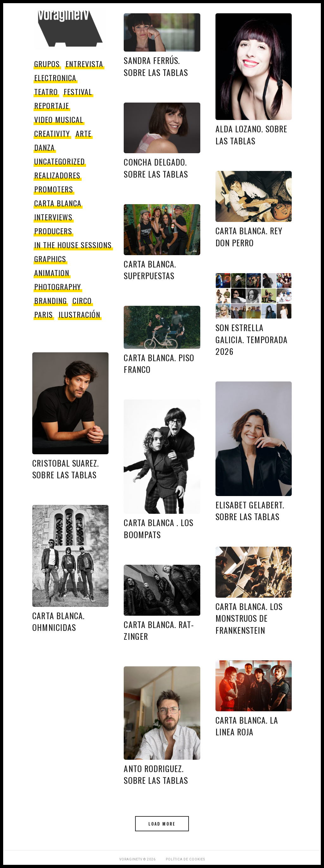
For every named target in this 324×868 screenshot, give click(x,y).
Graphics (50, 259)
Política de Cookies (185, 859)
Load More (162, 824)
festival (78, 91)
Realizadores (57, 175)
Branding (50, 300)
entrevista (84, 64)
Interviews (53, 217)
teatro (46, 91)
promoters (54, 189)
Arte (84, 133)
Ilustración (79, 314)
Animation (52, 273)
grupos (47, 64)
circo (82, 300)
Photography (58, 286)
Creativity (52, 133)
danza (44, 147)
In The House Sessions (73, 245)
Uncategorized (59, 161)
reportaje (52, 105)
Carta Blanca (58, 203)
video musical (59, 119)
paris (44, 314)
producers (53, 231)
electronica (55, 78)
